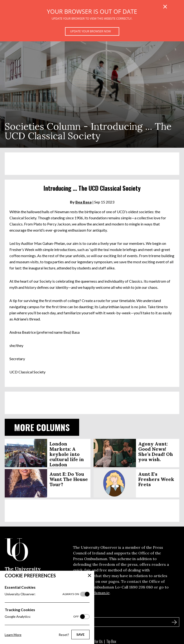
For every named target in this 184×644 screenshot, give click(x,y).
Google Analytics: (42, 617)
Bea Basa (84, 202)
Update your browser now (91, 31)
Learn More (13, 635)
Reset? (64, 635)
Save (80, 634)
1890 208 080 (141, 587)
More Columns (42, 427)
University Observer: (42, 594)
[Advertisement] (92, 164)
